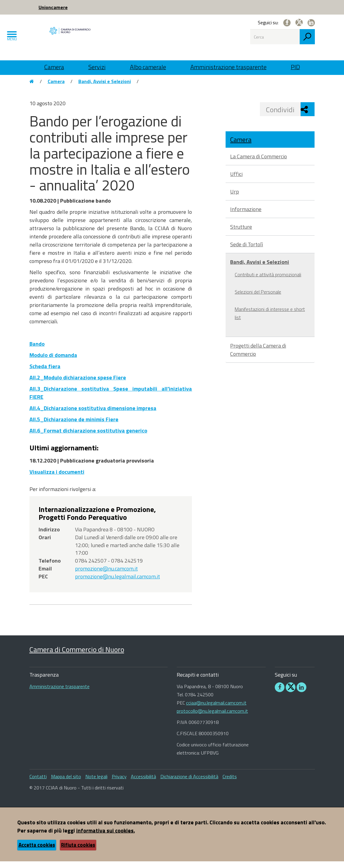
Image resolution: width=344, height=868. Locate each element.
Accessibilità (143, 783)
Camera (54, 67)
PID (295, 67)
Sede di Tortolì (247, 251)
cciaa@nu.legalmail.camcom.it (216, 709)
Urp (235, 198)
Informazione (246, 216)
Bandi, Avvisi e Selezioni (105, 88)
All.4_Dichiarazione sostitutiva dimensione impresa (93, 415)
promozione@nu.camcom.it (106, 575)
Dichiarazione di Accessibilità (189, 783)
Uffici (236, 181)
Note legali (96, 783)
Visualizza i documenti (57, 478)
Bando (37, 350)
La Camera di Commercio (259, 163)
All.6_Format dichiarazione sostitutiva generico (88, 437)
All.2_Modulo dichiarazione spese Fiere (78, 384)
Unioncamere (53, 7)
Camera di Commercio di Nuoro (77, 656)
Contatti (38, 783)
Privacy (119, 783)
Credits (230, 783)
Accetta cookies (37, 852)
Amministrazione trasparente (228, 67)
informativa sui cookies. (106, 837)
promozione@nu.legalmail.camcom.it (118, 583)
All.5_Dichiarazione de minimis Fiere (74, 426)
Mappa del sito (66, 783)
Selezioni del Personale (258, 298)
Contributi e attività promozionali (268, 281)
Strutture (241, 233)
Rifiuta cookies (78, 852)
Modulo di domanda (53, 362)
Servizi (97, 67)
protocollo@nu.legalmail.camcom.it (212, 718)
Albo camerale (148, 67)
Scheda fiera (45, 373)
